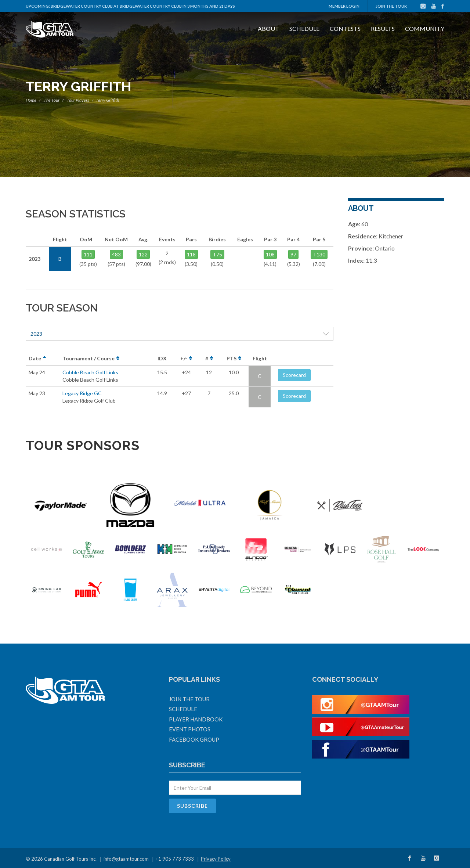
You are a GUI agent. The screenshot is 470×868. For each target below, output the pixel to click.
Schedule (304, 28)
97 (293, 254)
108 (270, 254)
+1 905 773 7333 (175, 859)
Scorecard (294, 375)
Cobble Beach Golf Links (90, 372)
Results (383, 28)
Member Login (344, 6)
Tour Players (78, 100)
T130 (319, 254)
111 (88, 254)
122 (143, 254)
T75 (217, 254)
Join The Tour (391, 6)
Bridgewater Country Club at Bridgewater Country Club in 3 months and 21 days (143, 6)
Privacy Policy (216, 859)
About (268, 28)
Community (425, 28)
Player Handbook (196, 719)
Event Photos (190, 729)
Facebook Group (194, 739)
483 (116, 254)
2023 (180, 334)
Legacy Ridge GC (82, 393)
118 (191, 254)
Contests (345, 28)
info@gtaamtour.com (126, 859)
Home (31, 100)
